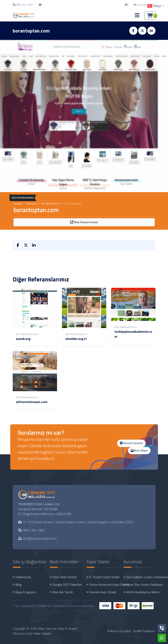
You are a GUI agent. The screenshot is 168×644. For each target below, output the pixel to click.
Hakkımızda (23, 577)
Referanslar (32, 204)
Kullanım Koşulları (119, 631)
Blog (19, 585)
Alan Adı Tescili (62, 592)
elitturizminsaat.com (32, 402)
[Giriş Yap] (140, 5)
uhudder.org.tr (76, 339)
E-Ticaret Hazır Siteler (104, 577)
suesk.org (23, 339)
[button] (137, 15)
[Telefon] (24, 5)
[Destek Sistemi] (126, 5)
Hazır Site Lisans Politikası (141, 585)
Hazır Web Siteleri (65, 577)
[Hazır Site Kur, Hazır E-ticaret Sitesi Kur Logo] (24, 15)
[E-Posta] (40, 5)
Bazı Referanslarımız (51, 204)
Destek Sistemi (131, 443)
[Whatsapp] (162, 638)
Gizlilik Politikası (144, 631)
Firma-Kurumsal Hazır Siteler (104, 585)
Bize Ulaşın (139, 450)
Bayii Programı (25, 592)
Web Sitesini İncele (84, 222)
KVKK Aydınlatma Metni (141, 592)
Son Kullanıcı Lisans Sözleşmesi (141, 577)
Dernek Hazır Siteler (103, 592)
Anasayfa (18, 204)
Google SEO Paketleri (67, 585)
